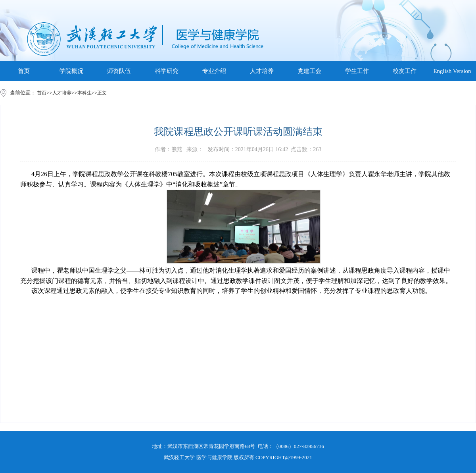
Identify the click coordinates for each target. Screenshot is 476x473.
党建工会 (309, 71)
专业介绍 (214, 71)
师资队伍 (119, 71)
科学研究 (167, 71)
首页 (24, 71)
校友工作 (405, 71)
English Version (452, 71)
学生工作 (357, 71)
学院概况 (71, 71)
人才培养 (262, 71)
